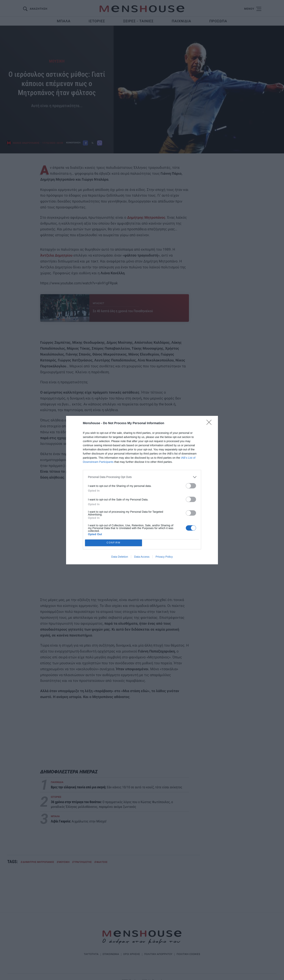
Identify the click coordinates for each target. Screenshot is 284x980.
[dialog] (142, 490)
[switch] (191, 486)
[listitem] (142, 477)
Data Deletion (120, 557)
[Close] (210, 424)
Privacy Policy (164, 557)
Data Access (142, 557)
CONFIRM (114, 543)
